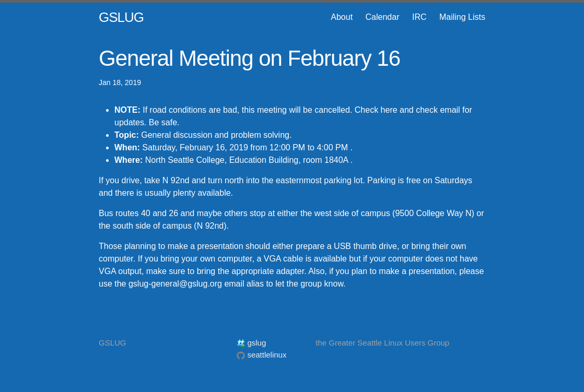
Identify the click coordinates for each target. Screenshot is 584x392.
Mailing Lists (462, 17)
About (342, 17)
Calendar (383, 17)
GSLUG (121, 17)
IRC (419, 17)
